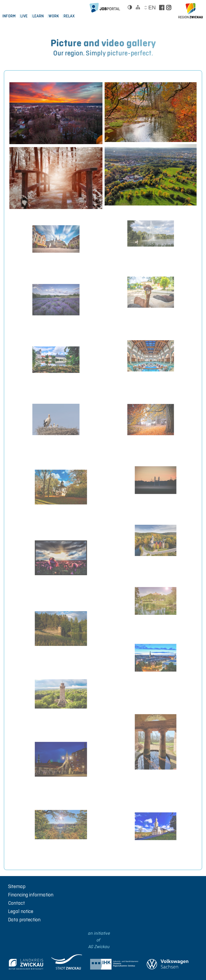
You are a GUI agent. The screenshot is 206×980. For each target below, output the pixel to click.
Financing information (31, 895)
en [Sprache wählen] (152, 8)
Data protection (24, 920)
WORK (57, 17)
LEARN (41, 17)
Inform (9, 17)
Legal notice (21, 911)
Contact (16, 903)
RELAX (74, 17)
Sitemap (17, 886)
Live (25, 17)
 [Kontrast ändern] (130, 7)
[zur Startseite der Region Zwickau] (191, 11)
